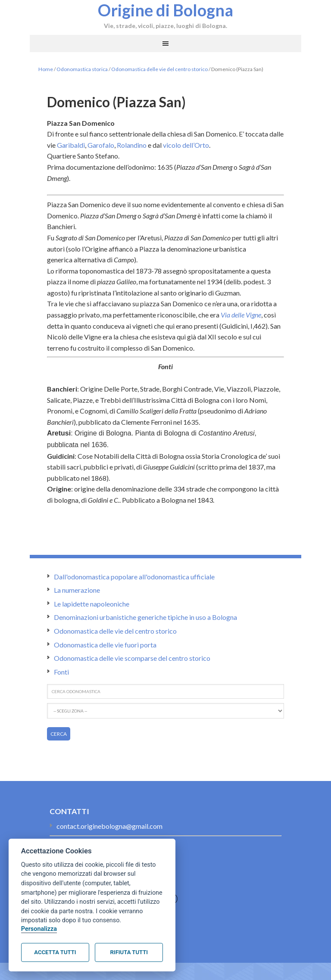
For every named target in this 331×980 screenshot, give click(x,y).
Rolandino (132, 145)
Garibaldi (71, 145)
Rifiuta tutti (129, 952)
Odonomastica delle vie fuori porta (105, 645)
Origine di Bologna (165, 10)
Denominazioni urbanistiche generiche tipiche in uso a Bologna (145, 617)
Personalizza (39, 929)
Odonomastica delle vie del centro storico (159, 69)
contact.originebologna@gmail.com (109, 826)
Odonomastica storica (82, 69)
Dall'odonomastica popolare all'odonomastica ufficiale (134, 577)
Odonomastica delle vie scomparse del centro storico (132, 658)
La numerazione (77, 590)
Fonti (61, 672)
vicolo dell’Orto (186, 145)
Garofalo (101, 145)
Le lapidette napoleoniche (92, 604)
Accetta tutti (55, 952)
